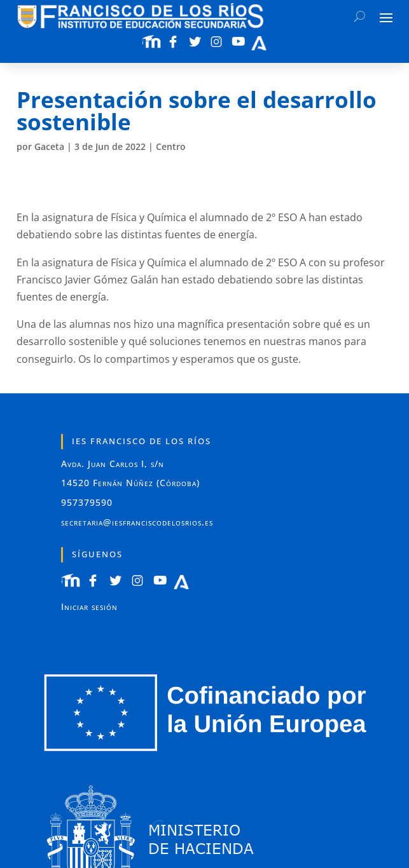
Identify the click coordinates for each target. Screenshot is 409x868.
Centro (171, 146)
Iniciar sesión (89, 607)
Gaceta (49, 146)
